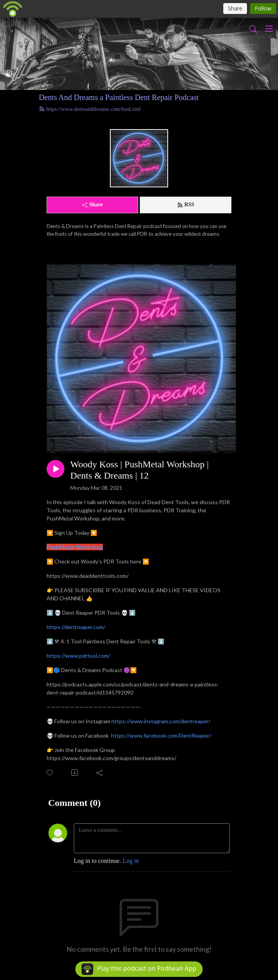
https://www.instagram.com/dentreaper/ (161, 721)
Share (93, 205)
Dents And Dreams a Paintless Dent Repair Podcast (119, 97)
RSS (186, 205)
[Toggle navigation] (269, 29)
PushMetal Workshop (75, 547)
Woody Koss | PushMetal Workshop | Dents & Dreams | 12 (140, 470)
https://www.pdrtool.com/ (78, 656)
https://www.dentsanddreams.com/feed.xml (90, 109)
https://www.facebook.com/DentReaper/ (161, 735)
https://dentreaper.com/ (76, 627)
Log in (131, 861)
